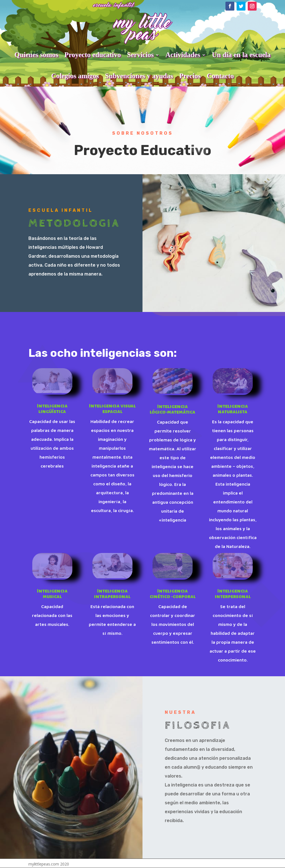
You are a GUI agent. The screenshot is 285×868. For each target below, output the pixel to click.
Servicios (140, 55)
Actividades (183, 55)
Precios (190, 76)
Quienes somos (36, 55)
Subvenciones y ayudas (139, 76)
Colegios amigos (75, 76)
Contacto (220, 76)
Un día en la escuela (241, 55)
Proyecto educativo (93, 55)
